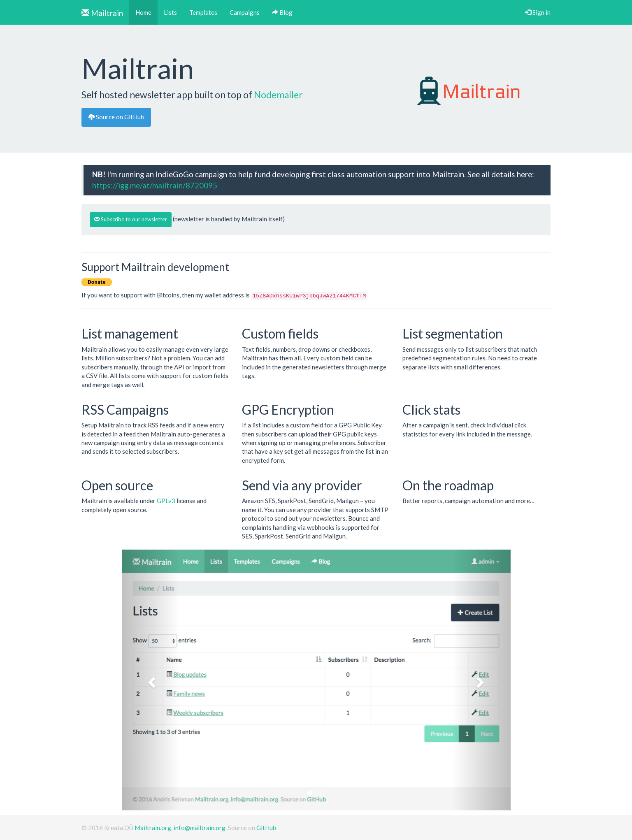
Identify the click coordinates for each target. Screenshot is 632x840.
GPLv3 (166, 501)
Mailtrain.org (153, 828)
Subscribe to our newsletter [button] (131, 219)
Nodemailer (278, 95)
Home (146, 12)
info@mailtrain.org (200, 828)
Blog (282, 12)
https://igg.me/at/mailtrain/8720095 (155, 185)
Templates (203, 12)
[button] (151, 680)
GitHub (266, 828)
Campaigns (245, 12)
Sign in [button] (538, 12)
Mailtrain (102, 13)
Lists (170, 12)
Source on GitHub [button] (116, 117)
